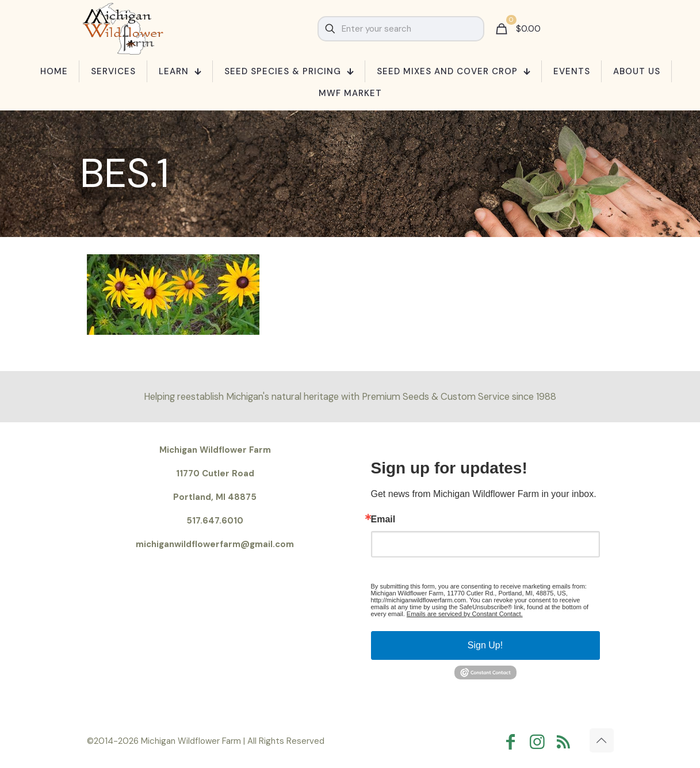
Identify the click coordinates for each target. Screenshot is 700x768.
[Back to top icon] (602, 740)
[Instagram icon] (540, 742)
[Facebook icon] (514, 742)
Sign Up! (485, 645)
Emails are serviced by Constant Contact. (465, 614)
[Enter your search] (401, 29)
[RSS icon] (567, 742)
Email (383, 519)
